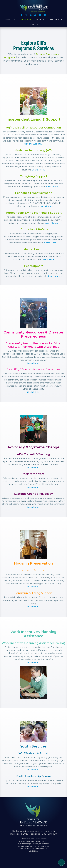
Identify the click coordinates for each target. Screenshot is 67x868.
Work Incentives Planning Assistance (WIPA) (33, 643)
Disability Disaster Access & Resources (33, 369)
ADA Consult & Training (34, 454)
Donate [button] (34, 24)
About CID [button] (10, 20)
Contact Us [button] (56, 20)
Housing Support (33, 570)
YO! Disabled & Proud (33, 753)
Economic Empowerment (33, 193)
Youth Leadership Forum (34, 776)
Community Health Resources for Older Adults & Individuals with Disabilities (34, 345)
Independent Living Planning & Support (33, 213)
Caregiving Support (33, 176)
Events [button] (40, 20)
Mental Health (33, 249)
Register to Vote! (34, 474)
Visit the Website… (34, 144)
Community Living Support (33, 593)
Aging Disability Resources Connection (33, 128)
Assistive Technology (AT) (33, 150)
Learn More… (39, 170)
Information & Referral (34, 229)
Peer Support (34, 266)
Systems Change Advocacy (33, 494)
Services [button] (26, 20)
